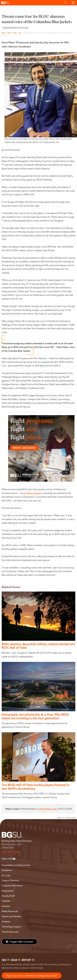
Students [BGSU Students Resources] (6, 921)
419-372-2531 (11, 852)
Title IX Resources (10, 932)
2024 (15, 33)
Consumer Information (12, 886)
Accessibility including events (16, 865)
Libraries (6, 906)
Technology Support (11, 927)
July (20, 33)
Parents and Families (11, 916)
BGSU (4, 33)
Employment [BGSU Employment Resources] (8, 891)
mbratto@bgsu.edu (47, 809)
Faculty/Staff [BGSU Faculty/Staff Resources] (8, 896)
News (9, 33)
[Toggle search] (66, 3)
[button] (31, 3)
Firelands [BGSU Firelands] (6, 901)
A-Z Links (6, 875)
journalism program (32, 493)
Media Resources (10, 911)
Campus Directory (10, 880)
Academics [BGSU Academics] (7, 870)
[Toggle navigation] (73, 3)
